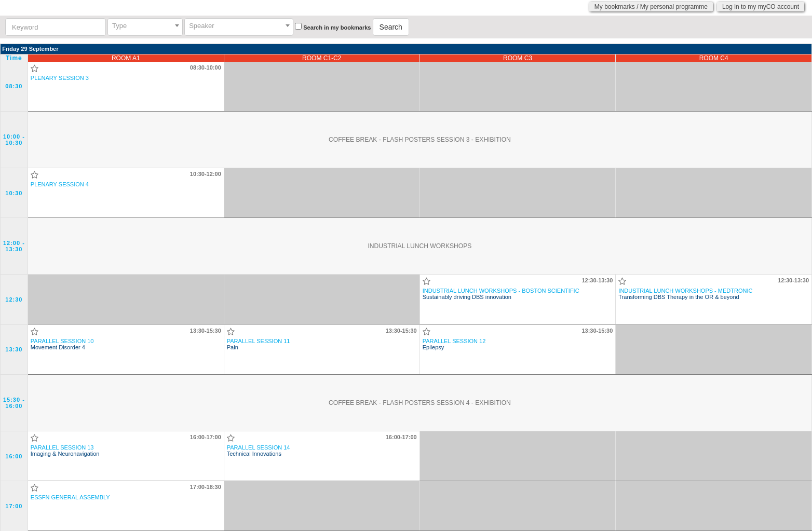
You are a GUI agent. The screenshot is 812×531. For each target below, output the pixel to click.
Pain (259, 344)
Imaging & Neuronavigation (65, 451)
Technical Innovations (259, 451)
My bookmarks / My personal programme (651, 7)
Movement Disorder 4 (62, 344)
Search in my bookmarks (337, 28)
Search (391, 27)
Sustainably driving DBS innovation (501, 294)
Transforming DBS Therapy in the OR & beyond (685, 294)
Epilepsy (454, 344)
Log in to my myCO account (761, 7)
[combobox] (145, 27)
